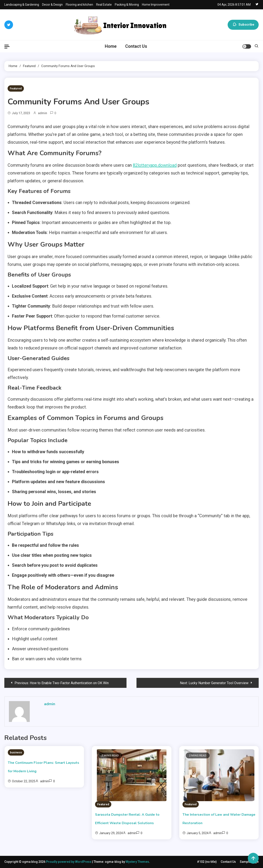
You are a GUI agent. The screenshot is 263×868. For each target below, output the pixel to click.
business (16, 752)
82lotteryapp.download (155, 165)
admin (43, 113)
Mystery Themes (137, 862)
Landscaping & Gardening (22, 5)
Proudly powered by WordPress (69, 862)
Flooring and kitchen (79, 5)
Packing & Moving (127, 5)
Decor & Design (52, 5)
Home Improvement (156, 5)
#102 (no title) (207, 862)
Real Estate (104, 5)
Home (111, 46)
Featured (16, 88)
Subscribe (243, 25)
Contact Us (136, 46)
